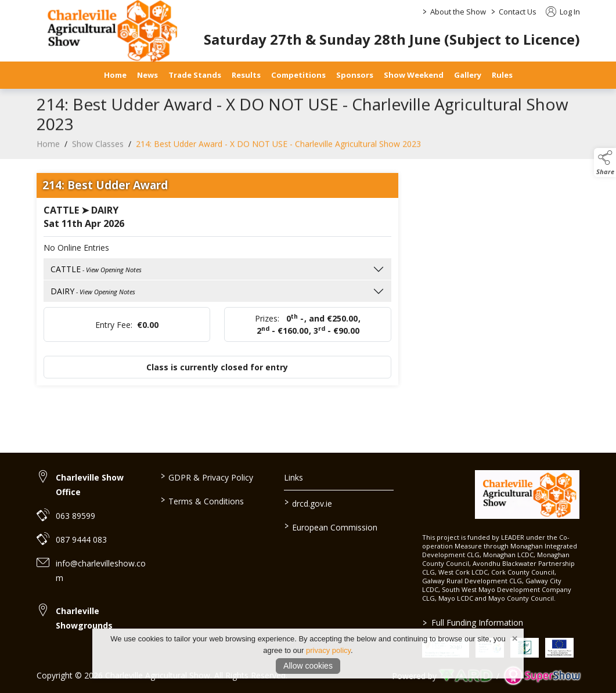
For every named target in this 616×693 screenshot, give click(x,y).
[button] (605, 163)
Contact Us (518, 12)
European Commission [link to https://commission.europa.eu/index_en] (331, 526)
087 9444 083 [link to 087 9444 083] (81, 539)
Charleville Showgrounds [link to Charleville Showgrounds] (84, 618)
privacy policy (328, 650)
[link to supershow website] (542, 676)
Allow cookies (308, 666)
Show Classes (98, 153)
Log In (563, 12)
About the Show (458, 12)
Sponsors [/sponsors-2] (355, 75)
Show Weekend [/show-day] (414, 75)
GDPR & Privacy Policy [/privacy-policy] (207, 477)
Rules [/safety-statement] (502, 75)
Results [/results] (246, 75)
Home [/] (115, 75)
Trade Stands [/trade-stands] (195, 75)
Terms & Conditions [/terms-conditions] (202, 500)
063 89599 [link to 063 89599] (75, 516)
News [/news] (147, 75)
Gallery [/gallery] (468, 75)
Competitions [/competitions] (298, 75)
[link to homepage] (527, 495)
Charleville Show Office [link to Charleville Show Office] (90, 485)
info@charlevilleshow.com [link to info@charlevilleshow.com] (101, 571)
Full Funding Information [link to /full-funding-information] (473, 622)
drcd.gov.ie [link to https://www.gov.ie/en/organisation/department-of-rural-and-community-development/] (308, 503)
